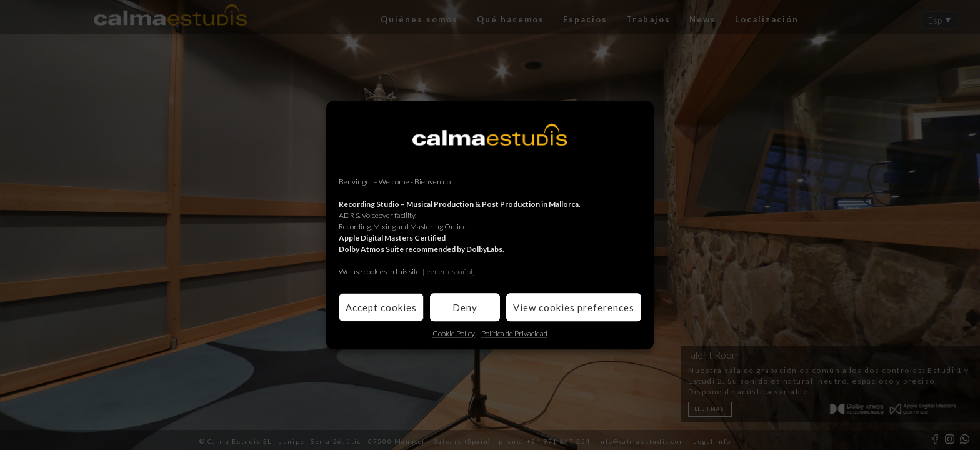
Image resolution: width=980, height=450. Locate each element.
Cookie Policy (454, 333)
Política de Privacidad (514, 333)
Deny (465, 307)
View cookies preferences (574, 307)
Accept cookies (381, 307)
